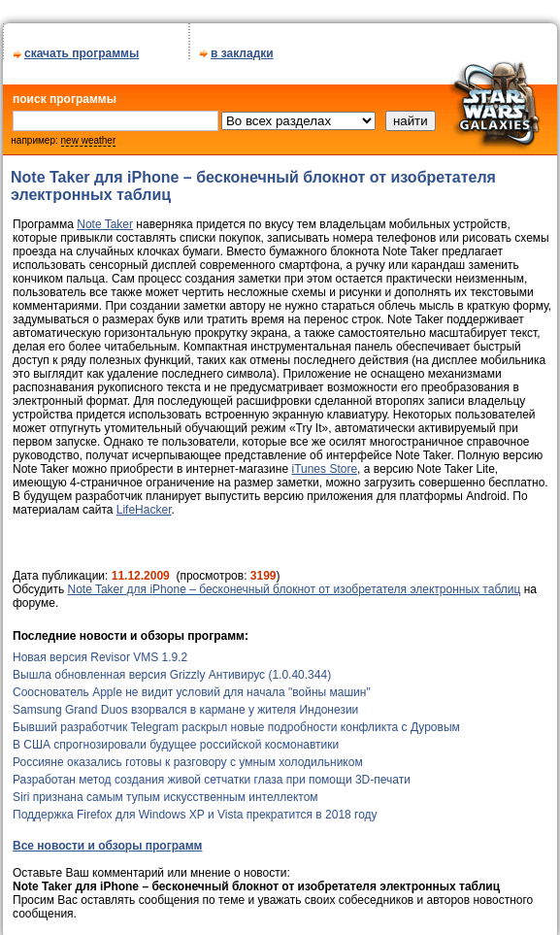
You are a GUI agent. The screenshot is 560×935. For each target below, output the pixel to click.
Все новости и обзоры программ (107, 839)
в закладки (242, 47)
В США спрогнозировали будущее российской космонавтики (176, 738)
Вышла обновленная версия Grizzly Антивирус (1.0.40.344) (172, 668)
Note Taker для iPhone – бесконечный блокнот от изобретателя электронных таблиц (294, 583)
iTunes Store (324, 462)
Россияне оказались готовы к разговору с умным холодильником (188, 755)
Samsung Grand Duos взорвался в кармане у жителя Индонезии (185, 703)
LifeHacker (144, 503)
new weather (89, 134)
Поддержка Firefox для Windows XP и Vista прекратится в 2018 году (195, 808)
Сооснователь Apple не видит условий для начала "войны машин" (192, 685)
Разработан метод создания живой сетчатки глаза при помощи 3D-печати (212, 773)
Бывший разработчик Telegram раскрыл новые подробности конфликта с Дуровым (236, 720)
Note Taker (105, 217)
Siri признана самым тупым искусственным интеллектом (165, 790)
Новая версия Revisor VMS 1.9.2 (100, 651)
